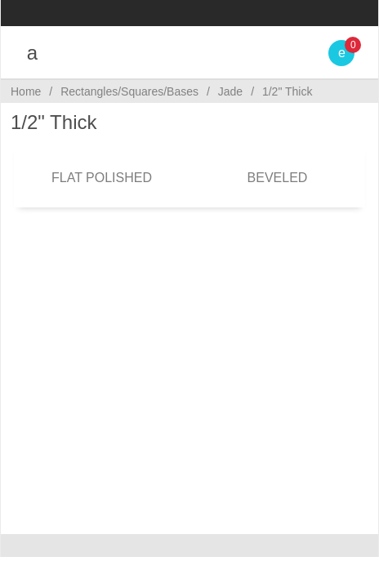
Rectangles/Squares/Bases (129, 91)
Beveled (278, 178)
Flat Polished (102, 178)
